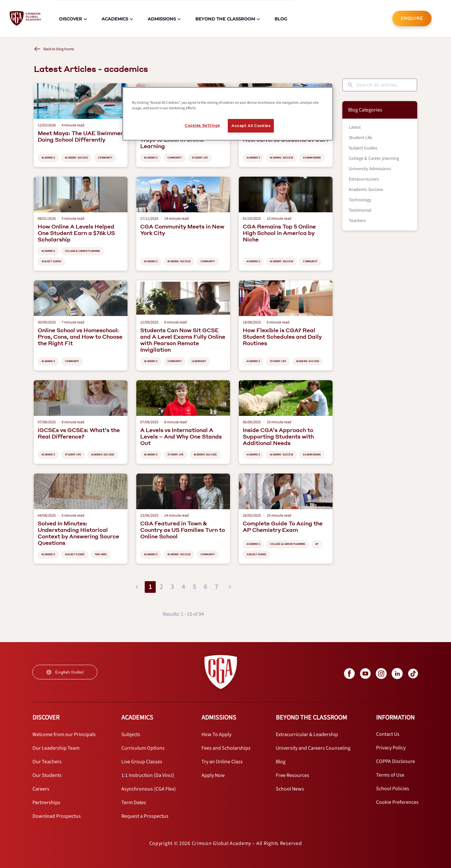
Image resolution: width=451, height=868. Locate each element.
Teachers (357, 221)
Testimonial (360, 210)
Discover (71, 19)
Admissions (162, 19)
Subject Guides (363, 148)
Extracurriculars (364, 179)
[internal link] (412, 18)
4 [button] (183, 587)
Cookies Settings (202, 125)
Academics (115, 19)
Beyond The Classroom (225, 19)
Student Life (360, 138)
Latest (355, 127)
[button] (137, 587)
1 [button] (150, 587)
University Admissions (370, 169)
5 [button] (194, 587)
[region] (228, 114)
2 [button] (161, 587)
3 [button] (172, 587)
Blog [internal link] (281, 19)
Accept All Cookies (251, 126)
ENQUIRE (412, 18)
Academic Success (366, 190)
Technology (360, 200)
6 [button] (205, 587)
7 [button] (216, 587)
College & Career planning (374, 158)
